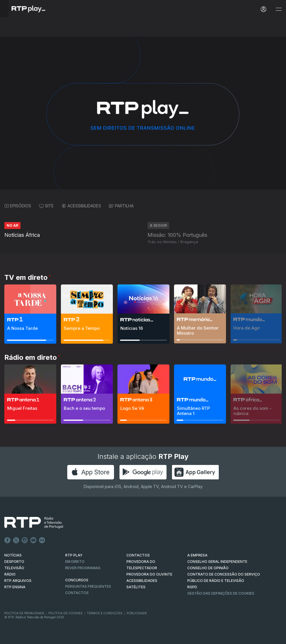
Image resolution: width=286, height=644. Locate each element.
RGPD (192, 587)
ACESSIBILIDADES (81, 206)
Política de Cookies (66, 613)
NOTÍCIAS (13, 555)
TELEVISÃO (14, 568)
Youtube (33, 540)
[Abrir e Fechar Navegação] (278, 9)
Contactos (77, 593)
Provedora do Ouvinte (149, 574)
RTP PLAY (74, 555)
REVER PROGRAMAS (83, 568)
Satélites (136, 587)
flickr (42, 540)
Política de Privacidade (24, 613)
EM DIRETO (75, 562)
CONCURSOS (77, 580)
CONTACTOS (138, 555)
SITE (46, 206)
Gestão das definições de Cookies (221, 593)
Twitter (16, 540)
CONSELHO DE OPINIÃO (208, 568)
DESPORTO (14, 562)
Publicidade (137, 613)
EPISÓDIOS (18, 206)
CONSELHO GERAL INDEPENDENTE (217, 562)
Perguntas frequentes (88, 586)
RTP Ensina (15, 587)
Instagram (25, 540)
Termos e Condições (105, 613)
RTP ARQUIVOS (18, 581)
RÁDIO (10, 574)
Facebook (8, 540)
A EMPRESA (197, 555)
